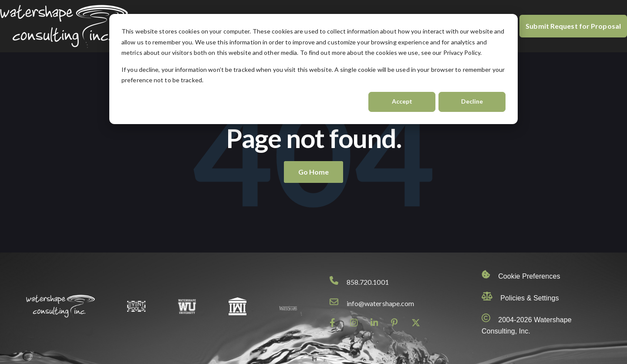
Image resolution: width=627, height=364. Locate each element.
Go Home (314, 172)
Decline (472, 101)
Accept (402, 101)
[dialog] (313, 69)
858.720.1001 (368, 282)
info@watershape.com (381, 303)
